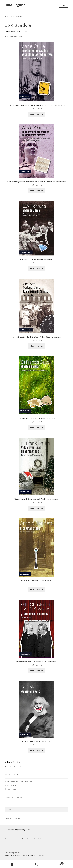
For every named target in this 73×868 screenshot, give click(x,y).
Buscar (37, 864)
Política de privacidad (12, 855)
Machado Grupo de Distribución (34, 839)
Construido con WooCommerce (33, 855)
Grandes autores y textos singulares (19, 782)
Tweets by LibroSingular (13, 818)
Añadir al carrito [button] (36, 114)
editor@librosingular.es (21, 830)
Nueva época (11, 789)
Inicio (9, 17)
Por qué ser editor (13, 785)
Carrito (56, 863)
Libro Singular (15, 5)
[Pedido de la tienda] (16, 32)
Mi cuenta (12, 864)
